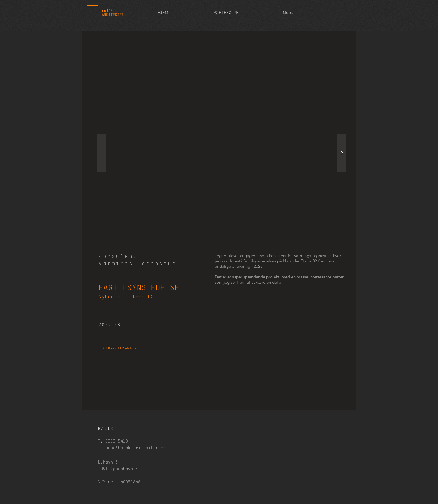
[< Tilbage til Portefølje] (120, 348)
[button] (222, 153)
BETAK (107, 11)
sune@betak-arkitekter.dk (135, 448)
